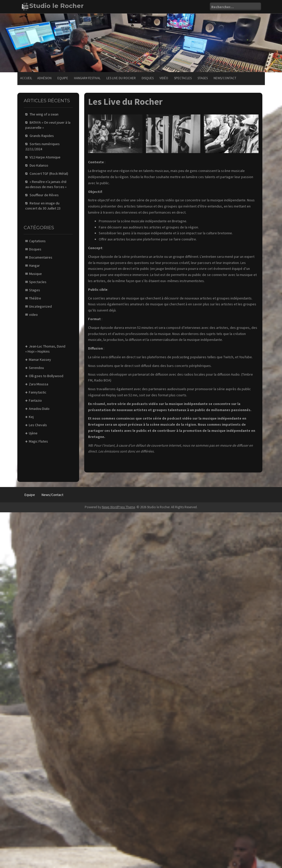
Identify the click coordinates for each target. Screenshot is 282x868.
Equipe (63, 78)
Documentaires (41, 257)
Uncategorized (40, 306)
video (33, 315)
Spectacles (183, 78)
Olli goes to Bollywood (46, 376)
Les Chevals (38, 425)
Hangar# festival (87, 78)
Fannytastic (38, 392)
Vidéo (164, 78)
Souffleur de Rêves (44, 195)
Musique (35, 274)
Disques (148, 78)
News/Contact (225, 78)
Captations (37, 241)
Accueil (26, 78)
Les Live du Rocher (121, 78)
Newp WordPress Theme (118, 507)
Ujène (33, 433)
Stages (203, 78)
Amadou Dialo (39, 409)
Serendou (36, 368)
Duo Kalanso (39, 165)
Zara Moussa (39, 384)
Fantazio (35, 400)
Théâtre (35, 298)
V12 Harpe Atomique (45, 157)
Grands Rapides (42, 136)
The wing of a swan (44, 114)
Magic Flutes (38, 441)
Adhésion (44, 78)
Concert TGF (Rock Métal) (49, 173)
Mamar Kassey (40, 360)
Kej (31, 417)
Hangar (34, 265)
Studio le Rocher (57, 6)
